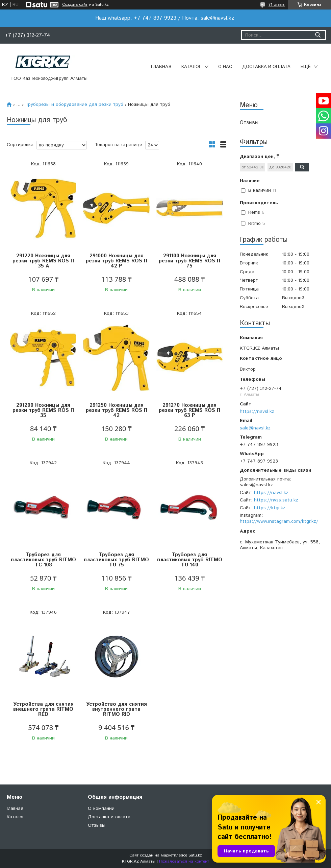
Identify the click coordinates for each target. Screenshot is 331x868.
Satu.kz (195, 855)
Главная (161, 67)
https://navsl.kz (257, 412)
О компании (101, 808)
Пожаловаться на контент (184, 861)
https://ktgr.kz (270, 508)
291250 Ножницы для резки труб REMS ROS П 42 (117, 410)
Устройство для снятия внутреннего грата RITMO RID (117, 709)
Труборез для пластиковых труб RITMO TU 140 (190, 560)
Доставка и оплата (266, 67)
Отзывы (249, 123)
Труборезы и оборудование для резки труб (74, 104)
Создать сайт (75, 5)
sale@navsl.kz (255, 428)
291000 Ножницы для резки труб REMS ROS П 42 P (117, 261)
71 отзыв (277, 5)
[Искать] (318, 35)
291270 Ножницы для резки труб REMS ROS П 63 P (189, 410)
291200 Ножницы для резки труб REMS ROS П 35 (43, 410)
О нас (225, 67)
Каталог (191, 67)
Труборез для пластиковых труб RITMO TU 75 (116, 560)
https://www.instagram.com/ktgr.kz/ (279, 521)
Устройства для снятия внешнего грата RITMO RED (43, 709)
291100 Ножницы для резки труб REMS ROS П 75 (189, 261)
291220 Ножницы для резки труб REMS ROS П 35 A (43, 261)
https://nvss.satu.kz (276, 500)
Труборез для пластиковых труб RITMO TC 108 (43, 560)
